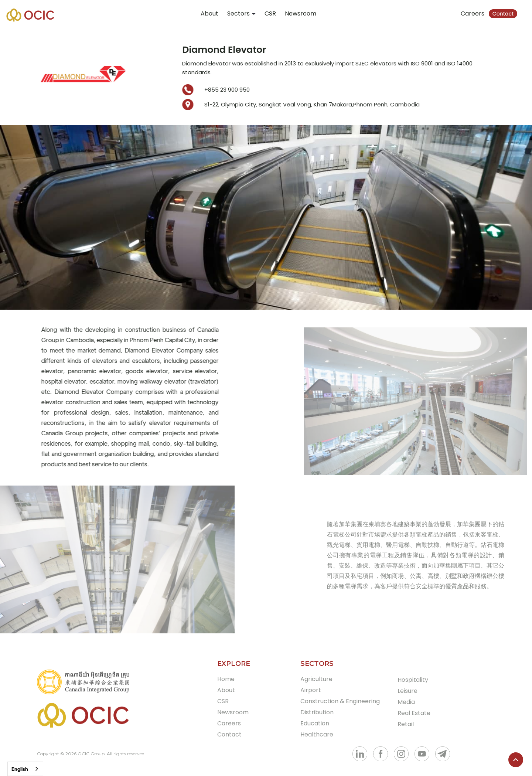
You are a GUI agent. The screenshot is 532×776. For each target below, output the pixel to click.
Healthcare (317, 734)
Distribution (317, 712)
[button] (241, 14)
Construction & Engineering (340, 701)
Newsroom (301, 13)
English (20, 769)
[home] (30, 15)
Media (406, 702)
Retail (406, 724)
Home (226, 679)
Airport (311, 690)
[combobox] (25, 769)
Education (315, 723)
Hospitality (413, 680)
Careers (473, 13)
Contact (503, 14)
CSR (270, 13)
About (209, 13)
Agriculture (316, 679)
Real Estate (414, 713)
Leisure (407, 691)
